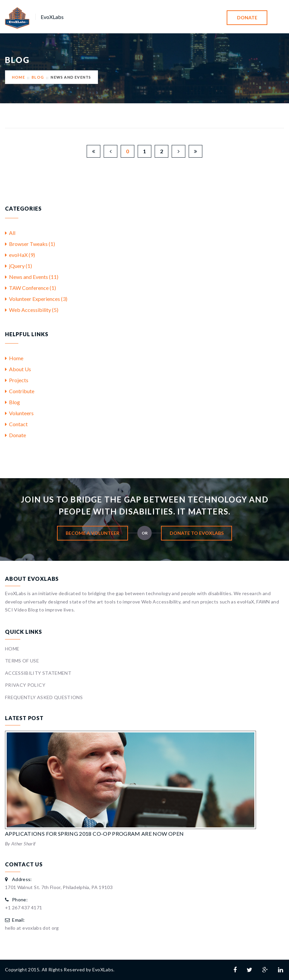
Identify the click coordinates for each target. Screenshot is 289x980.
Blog (38, 77)
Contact (16, 424)
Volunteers (19, 413)
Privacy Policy (25, 685)
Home (18, 77)
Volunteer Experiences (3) (36, 299)
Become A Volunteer (92, 533)
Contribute (20, 391)
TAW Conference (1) (30, 288)
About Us (18, 369)
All (10, 233)
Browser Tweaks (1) (30, 244)
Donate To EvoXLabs (197, 533)
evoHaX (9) (20, 255)
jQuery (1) (18, 266)
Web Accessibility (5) (32, 310)
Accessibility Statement (38, 673)
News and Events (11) (32, 277)
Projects (17, 380)
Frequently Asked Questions (44, 697)
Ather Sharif (23, 844)
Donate (247, 17)
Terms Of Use (22, 661)
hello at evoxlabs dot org (32, 928)
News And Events (71, 77)
